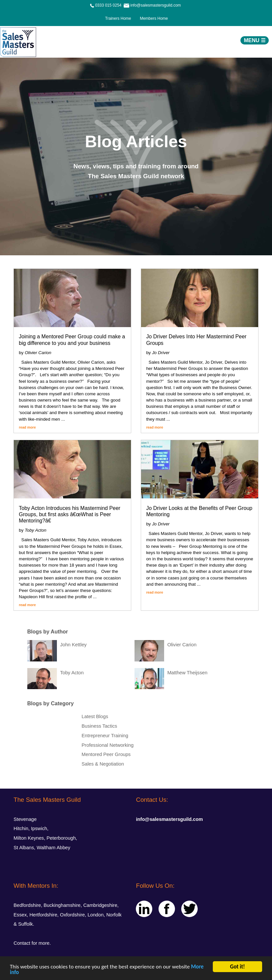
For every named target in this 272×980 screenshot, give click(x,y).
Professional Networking (108, 745)
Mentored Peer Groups (106, 754)
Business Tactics (99, 726)
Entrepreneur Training (105, 736)
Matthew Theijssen (187, 673)
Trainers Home (118, 18)
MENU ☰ (255, 40)
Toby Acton (72, 673)
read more (27, 427)
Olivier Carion (182, 645)
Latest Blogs (95, 716)
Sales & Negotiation (103, 764)
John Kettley (74, 645)
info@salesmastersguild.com (169, 819)
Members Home (152, 18)
